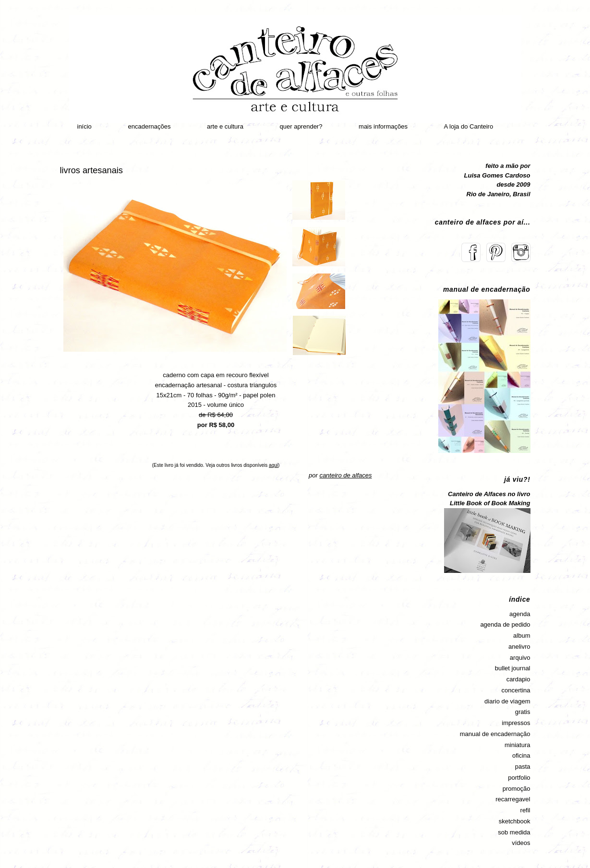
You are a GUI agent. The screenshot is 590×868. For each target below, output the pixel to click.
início (84, 126)
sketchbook (515, 821)
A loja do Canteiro (469, 126)
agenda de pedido (505, 624)
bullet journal (513, 668)
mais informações (383, 126)
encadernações (149, 126)
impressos (516, 723)
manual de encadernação (495, 734)
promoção (517, 789)
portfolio (519, 778)
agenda (520, 614)
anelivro (519, 647)
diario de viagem (507, 701)
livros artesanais (91, 170)
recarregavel (513, 799)
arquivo (520, 658)
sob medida (514, 832)
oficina (521, 755)
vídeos (521, 843)
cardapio (518, 679)
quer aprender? (301, 126)
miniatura (517, 745)
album (522, 636)
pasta (523, 767)
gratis (523, 712)
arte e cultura (225, 126)
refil (525, 810)
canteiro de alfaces (345, 475)
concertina (516, 690)
